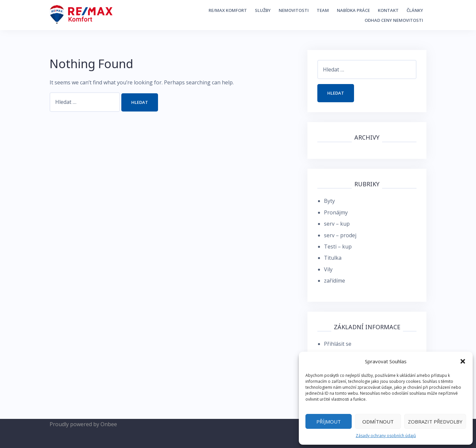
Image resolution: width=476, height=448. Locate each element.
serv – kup (337, 224)
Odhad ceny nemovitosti (394, 20)
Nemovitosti (294, 10)
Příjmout (329, 422)
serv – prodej (340, 235)
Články (415, 10)
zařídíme (335, 281)
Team (323, 10)
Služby (263, 10)
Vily (328, 269)
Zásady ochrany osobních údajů (386, 436)
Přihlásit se (338, 344)
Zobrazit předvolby (435, 422)
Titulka (333, 258)
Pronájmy (336, 212)
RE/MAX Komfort (228, 10)
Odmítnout (378, 422)
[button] (463, 361)
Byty (329, 201)
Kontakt (388, 10)
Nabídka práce (353, 10)
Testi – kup (338, 246)
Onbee (109, 424)
